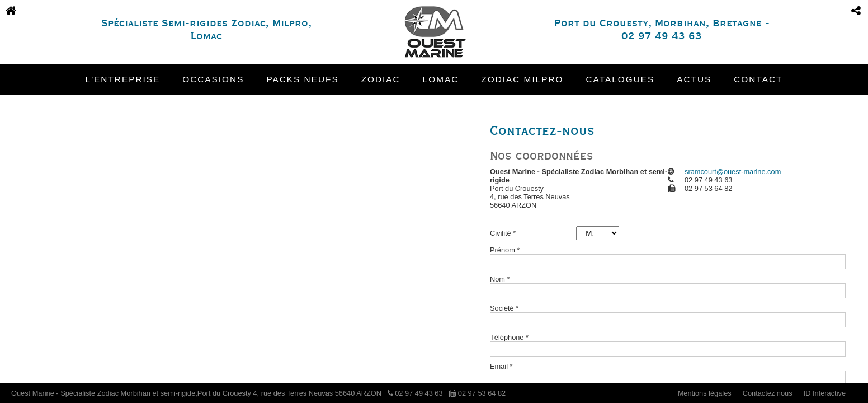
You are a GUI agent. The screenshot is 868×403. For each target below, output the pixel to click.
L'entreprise (123, 79)
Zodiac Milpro (522, 79)
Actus (694, 79)
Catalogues (621, 79)
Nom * (500, 279)
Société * (504, 308)
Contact (758, 79)
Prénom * (505, 250)
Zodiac (381, 79)
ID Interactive (825, 393)
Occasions (213, 79)
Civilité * (503, 233)
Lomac (441, 79)
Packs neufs (302, 79)
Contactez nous (768, 393)
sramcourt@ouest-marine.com (733, 172)
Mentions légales (705, 393)
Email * (501, 366)
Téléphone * (509, 337)
